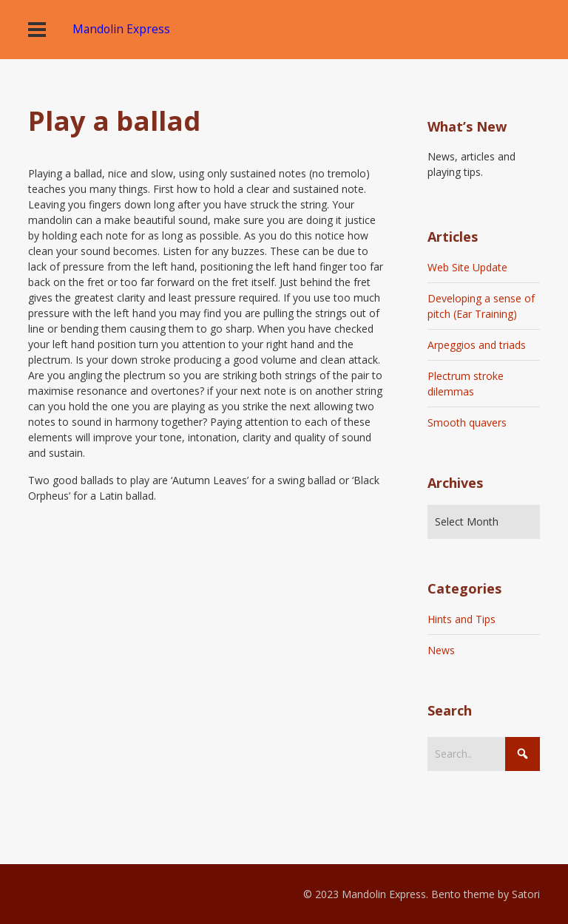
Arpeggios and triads (477, 345)
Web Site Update (467, 267)
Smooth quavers (467, 422)
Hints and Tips (461, 619)
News (441, 650)
